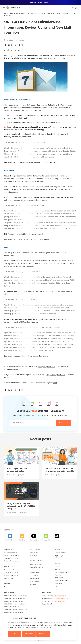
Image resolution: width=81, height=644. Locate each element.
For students (34, 546)
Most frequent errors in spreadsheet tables (17, 463)
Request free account (36, 560)
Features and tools (35, 558)
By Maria (21, 40)
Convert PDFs (8, 571)
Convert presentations (11, 569)
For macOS (34, 533)
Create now (64, 416)
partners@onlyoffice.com (61, 592)
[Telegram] (19, 45)
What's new (9, 15)
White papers (59, 571)
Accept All (43, 634)
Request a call (47, 597)
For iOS (57, 533)
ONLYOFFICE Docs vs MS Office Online (16, 589)
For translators (34, 572)
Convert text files (10, 563)
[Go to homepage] (13, 8)
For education (35, 542)
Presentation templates (12, 554)
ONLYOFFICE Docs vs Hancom (14, 605)
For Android (46, 533)
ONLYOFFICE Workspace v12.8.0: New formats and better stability (59, 463)
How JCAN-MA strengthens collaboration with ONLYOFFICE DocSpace (21, 499)
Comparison (9, 585)
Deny (14, 634)
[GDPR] (62, 550)
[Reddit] (16, 45)
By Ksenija (61, 468)
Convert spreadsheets (11, 566)
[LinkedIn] (12, 45)
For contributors (35, 569)
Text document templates (12, 549)
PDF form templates (10, 546)
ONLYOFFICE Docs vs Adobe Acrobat (16, 603)
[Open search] (72, 8)
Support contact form (62, 574)
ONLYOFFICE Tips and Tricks (63, 14)
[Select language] (77, 8)
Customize (29, 634)
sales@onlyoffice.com (46, 360)
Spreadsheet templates (11, 551)
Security (58, 542)
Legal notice (59, 579)
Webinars (58, 568)
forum (7, 371)
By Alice (23, 468)
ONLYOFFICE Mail (44, 14)
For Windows (10, 533)
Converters (9, 559)
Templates (8, 542)
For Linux (22, 533)
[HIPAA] (57, 550)
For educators (34, 549)
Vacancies (33, 577)
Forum (57, 560)
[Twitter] (9, 45)
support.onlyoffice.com (56, 368)
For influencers (34, 575)
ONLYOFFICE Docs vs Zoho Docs (14, 594)
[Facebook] (5, 45)
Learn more (48, 627)
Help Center (53, 161)
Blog (6, 14)
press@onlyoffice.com (59, 594)
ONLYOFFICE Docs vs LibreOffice (14, 597)
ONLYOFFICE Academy (62, 565)
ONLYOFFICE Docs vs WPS (12, 600)
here (55, 376)
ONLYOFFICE (31, 14)
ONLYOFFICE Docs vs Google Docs (15, 592)
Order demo (59, 576)
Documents (20, 14)
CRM (12, 14)
